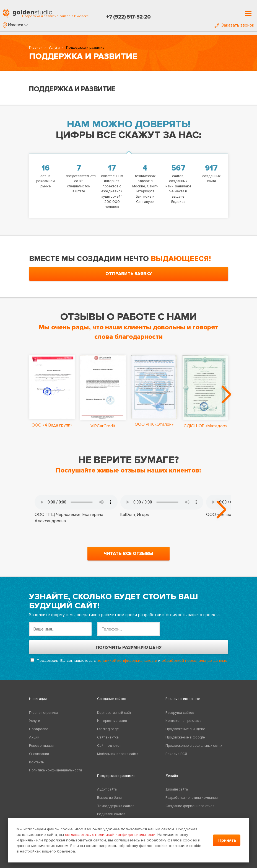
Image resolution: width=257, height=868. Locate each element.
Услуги (54, 48)
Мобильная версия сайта (118, 754)
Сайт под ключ (109, 746)
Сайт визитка (108, 737)
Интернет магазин (112, 721)
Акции (34, 737)
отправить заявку (129, 274)
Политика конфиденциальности (55, 770)
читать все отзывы (128, 554)
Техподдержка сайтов (116, 806)
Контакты (37, 762)
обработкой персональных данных (194, 661)
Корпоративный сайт (114, 713)
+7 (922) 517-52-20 (128, 17)
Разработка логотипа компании (192, 798)
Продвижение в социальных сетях (194, 746)
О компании (39, 754)
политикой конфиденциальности (127, 661)
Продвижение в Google (185, 737)
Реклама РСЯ (176, 754)
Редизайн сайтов (111, 814)
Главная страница (44, 713)
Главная (36, 48)
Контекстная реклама (183, 721)
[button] (15, 25)
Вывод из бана (109, 798)
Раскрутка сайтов (180, 713)
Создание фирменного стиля (190, 806)
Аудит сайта (107, 789)
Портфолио (39, 729)
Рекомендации (41, 746)
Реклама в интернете (183, 699)
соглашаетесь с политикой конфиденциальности (110, 835)
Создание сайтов (112, 699)
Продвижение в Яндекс (185, 729)
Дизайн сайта (177, 789)
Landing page (108, 729)
